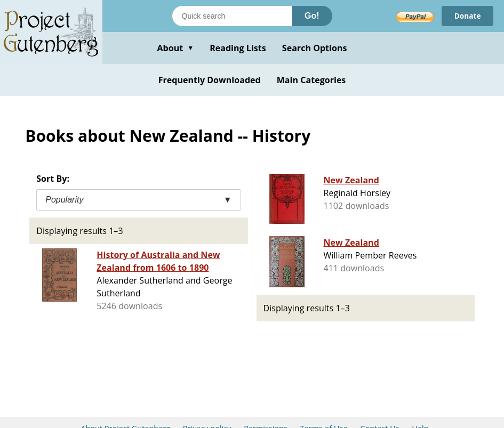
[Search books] (232, 16)
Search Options (315, 48)
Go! (312, 16)
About (175, 48)
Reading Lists (238, 48)
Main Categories (311, 80)
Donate (467, 16)
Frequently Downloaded (210, 80)
